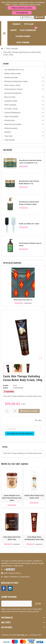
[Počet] (11, 411)
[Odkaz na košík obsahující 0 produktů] (39, 17)
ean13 (5, 388)
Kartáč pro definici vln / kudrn (29, 224)
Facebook (4, 588)
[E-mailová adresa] (16, 604)
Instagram (10, 588)
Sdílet (38, 420)
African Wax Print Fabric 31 (23, 300)
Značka (6, 385)
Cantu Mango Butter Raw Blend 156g (12, 538)
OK (38, 604)
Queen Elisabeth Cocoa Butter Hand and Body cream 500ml (12, 498)
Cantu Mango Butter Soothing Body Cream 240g (34, 538)
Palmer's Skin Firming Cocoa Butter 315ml (34, 497)
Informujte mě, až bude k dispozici (20, 434)
